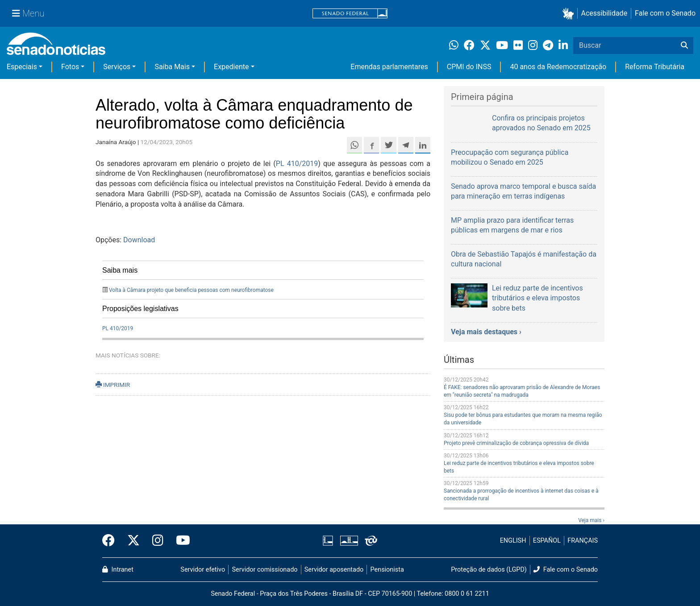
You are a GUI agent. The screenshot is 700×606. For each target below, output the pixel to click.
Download (139, 240)
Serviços (117, 67)
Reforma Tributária (655, 67)
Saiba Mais (172, 67)
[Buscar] (684, 46)
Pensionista (387, 570)
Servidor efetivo (203, 570)
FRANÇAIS (583, 541)
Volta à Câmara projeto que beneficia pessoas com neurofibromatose (191, 290)
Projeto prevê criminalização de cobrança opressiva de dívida (516, 443)
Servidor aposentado (334, 570)
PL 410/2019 (297, 164)
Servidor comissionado (265, 570)
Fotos (70, 67)
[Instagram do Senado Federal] (158, 541)
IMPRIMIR (113, 385)
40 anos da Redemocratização (558, 67)
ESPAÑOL (547, 541)
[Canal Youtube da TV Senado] (180, 541)
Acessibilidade (604, 13)
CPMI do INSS (469, 67)
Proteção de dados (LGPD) (489, 570)
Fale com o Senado (665, 13)
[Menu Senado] (28, 13)
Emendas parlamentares (389, 67)
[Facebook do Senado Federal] (112, 541)
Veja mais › (591, 520)
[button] (570, 14)
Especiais (22, 67)
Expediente (231, 67)
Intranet (118, 570)
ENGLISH (513, 541)
